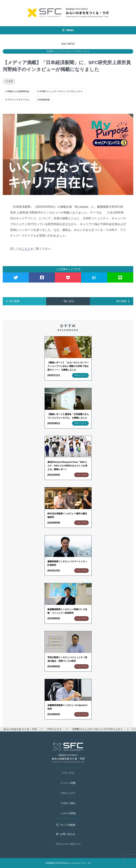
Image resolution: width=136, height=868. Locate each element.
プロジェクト (68, 793)
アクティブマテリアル (18, 100)
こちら (26, 249)
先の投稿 (13, 301)
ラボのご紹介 (68, 803)
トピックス (68, 773)
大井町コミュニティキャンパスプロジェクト (68, 51)
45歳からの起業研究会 (18, 91)
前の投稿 (123, 301)
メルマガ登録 (68, 813)
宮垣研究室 (44, 100)
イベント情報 (68, 783)
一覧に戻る (68, 301)
